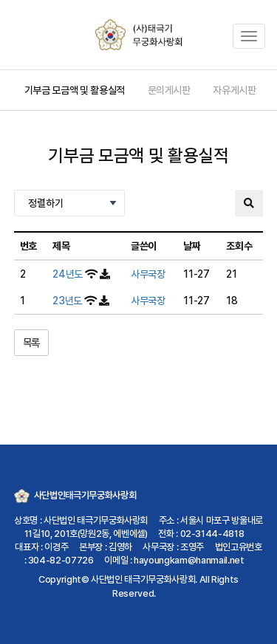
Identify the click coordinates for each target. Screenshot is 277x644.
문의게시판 (169, 90)
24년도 (68, 274)
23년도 (67, 301)
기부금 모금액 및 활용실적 (75, 90)
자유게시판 (234, 90)
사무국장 (148, 274)
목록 (31, 343)
